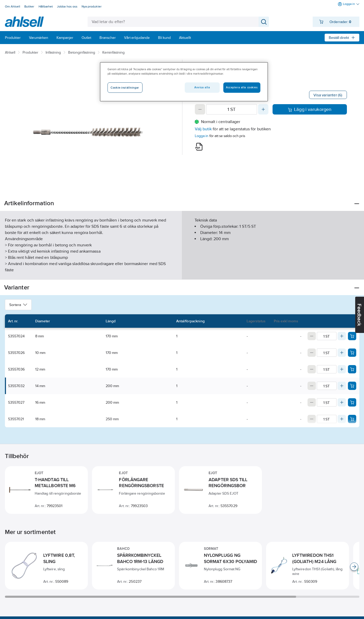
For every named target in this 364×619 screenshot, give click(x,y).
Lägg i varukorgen (310, 109)
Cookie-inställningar (125, 88)
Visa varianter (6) (328, 95)
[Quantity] (232, 109)
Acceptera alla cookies (242, 87)
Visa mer (182, 271)
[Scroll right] (354, 567)
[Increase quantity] (263, 109)
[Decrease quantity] (200, 109)
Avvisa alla (202, 87)
